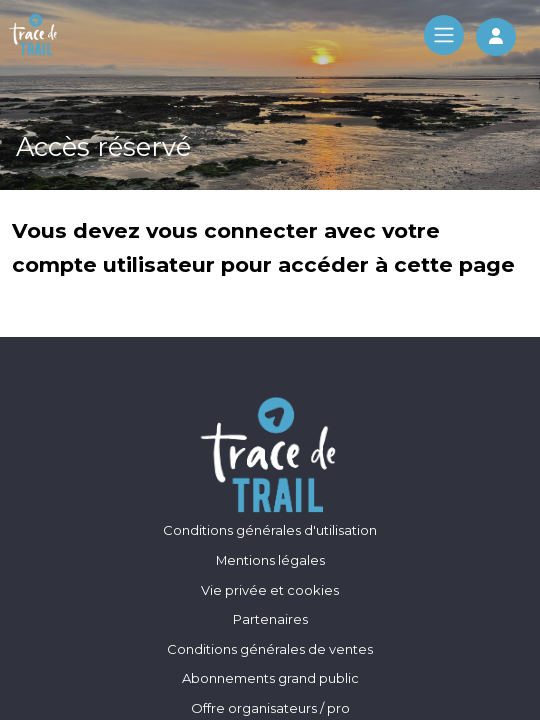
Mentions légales (270, 560)
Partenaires (270, 619)
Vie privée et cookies (270, 590)
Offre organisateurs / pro (270, 708)
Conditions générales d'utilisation (270, 530)
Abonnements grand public (270, 678)
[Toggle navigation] (444, 35)
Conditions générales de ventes (270, 649)
